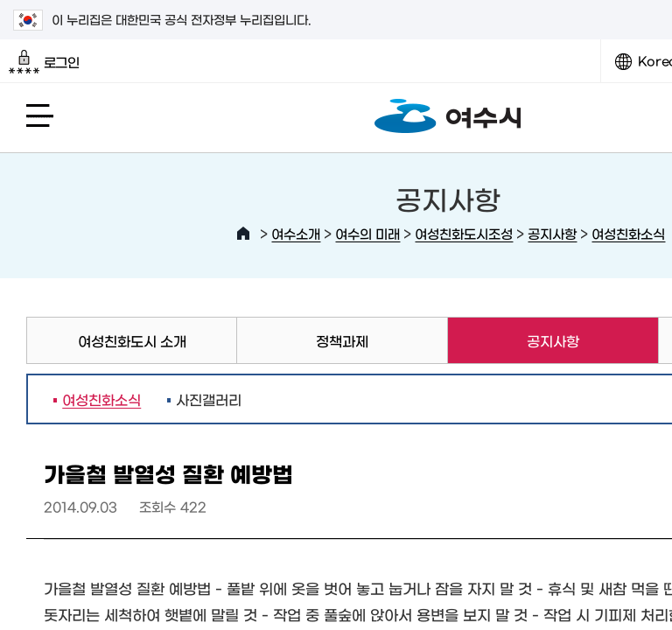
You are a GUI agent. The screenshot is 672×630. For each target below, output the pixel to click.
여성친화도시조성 (464, 233)
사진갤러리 (209, 399)
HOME (243, 234)
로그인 (44, 62)
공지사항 (552, 233)
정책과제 (342, 340)
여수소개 (296, 233)
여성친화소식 (628, 233)
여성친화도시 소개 (132, 340)
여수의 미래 (367, 233)
